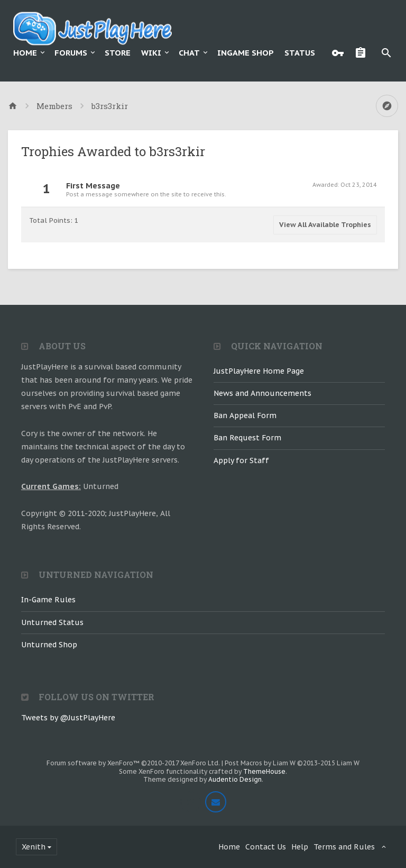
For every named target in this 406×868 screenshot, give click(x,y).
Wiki (151, 53)
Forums (71, 53)
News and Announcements (262, 393)
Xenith (34, 847)
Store (118, 53)
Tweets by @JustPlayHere (68, 718)
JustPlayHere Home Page (259, 371)
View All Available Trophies (325, 225)
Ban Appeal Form (245, 415)
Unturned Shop (49, 645)
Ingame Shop (246, 53)
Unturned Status (52, 622)
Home (25, 53)
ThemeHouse (264, 771)
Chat (189, 53)
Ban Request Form (247, 438)
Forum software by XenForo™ (133, 763)
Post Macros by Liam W (292, 763)
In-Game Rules (48, 600)
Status (300, 53)
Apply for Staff (241, 460)
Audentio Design (235, 779)
